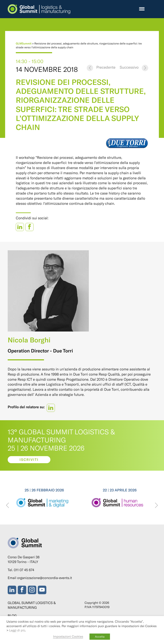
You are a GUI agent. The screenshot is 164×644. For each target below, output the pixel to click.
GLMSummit (24, 43)
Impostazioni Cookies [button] (68, 636)
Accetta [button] (100, 637)
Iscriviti (29, 460)
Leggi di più (17, 630)
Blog (12, 616)
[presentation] (8, 506)
